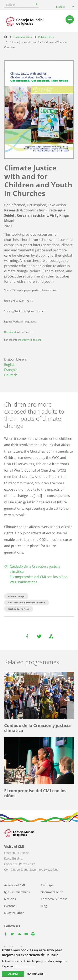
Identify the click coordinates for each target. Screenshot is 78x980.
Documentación (23, 37)
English (10, 365)
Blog (44, 906)
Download (10, 332)
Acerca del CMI (15, 885)
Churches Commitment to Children (27, 603)
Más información (25, 966)
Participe (47, 885)
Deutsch (11, 375)
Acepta (13, 974)
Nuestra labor (14, 913)
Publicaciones (46, 37)
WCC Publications (24, 582)
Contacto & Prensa (54, 899)
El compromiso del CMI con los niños (39, 577)
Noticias (10, 899)
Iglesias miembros (17, 892)
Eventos (10, 906)
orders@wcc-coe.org (29, 340)
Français (11, 370)
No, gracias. (35, 974)
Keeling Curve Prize (19, 609)
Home (6, 37)
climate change (16, 596)
